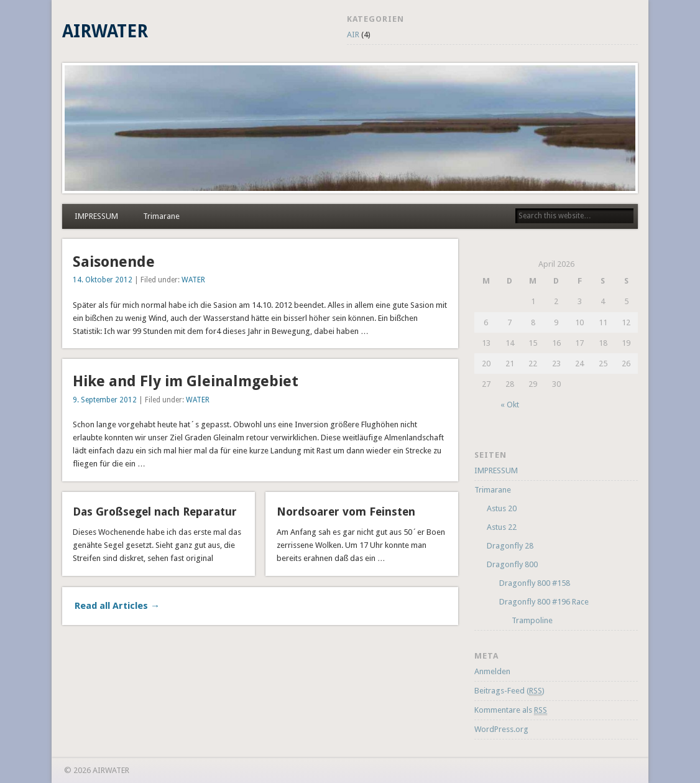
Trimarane (161, 216)
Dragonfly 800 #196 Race (544, 602)
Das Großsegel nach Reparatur (155, 512)
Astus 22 (502, 527)
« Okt (510, 405)
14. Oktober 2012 (103, 280)
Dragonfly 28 (510, 546)
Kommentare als (511, 710)
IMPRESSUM (96, 216)
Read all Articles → (117, 606)
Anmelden (492, 671)
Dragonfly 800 (512, 564)
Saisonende (114, 262)
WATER (193, 280)
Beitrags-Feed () (509, 691)
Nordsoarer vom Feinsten (346, 512)
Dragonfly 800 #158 (535, 583)
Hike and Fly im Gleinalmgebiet (186, 381)
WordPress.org (501, 729)
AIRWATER (105, 31)
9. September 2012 (105, 400)
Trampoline (532, 620)
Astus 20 (502, 508)
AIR (353, 35)
